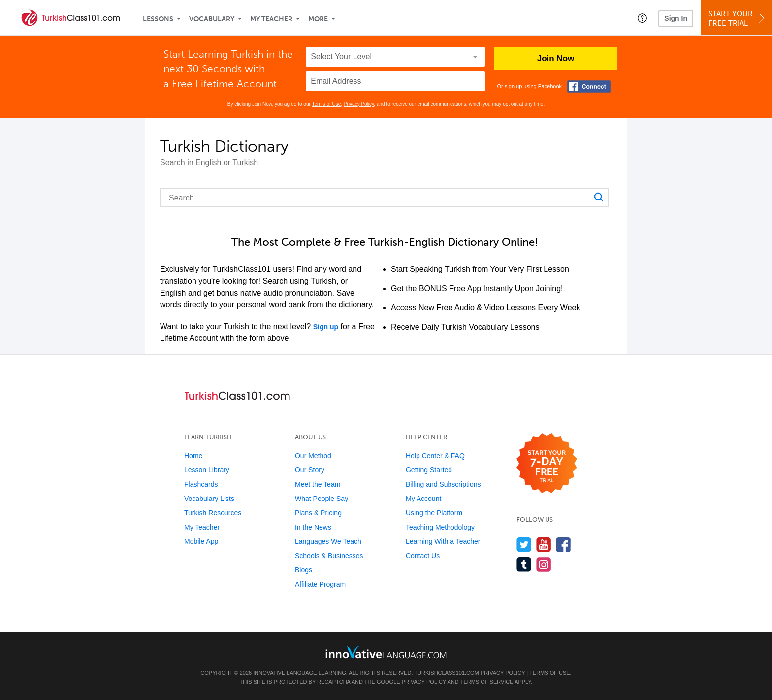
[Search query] (385, 198)
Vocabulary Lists (209, 499)
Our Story (310, 470)
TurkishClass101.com (446, 673)
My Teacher (271, 19)
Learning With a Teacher (443, 541)
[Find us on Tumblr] (524, 564)
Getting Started (429, 470)
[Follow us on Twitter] (524, 545)
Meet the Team (318, 484)
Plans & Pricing (318, 513)
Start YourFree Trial (738, 18)
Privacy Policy (359, 104)
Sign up (326, 327)
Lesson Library (207, 470)
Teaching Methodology (440, 527)
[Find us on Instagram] (544, 564)
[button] (642, 18)
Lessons (158, 19)
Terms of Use (326, 104)
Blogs (304, 570)
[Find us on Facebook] (563, 545)
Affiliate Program (320, 584)
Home (193, 456)
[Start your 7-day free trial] (547, 464)
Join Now (556, 58)
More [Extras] (318, 19)
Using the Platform (434, 513)
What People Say (322, 499)
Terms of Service (487, 682)
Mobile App (201, 541)
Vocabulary (212, 19)
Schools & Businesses (329, 556)
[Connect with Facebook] (589, 86)
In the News (313, 527)
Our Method (313, 456)
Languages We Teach (328, 541)
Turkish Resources (213, 513)
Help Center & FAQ (435, 456)
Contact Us (423, 556)
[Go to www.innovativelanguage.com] (386, 652)
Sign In (676, 18)
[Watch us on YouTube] (544, 545)
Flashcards (201, 484)
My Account (423, 499)
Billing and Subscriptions (443, 484)
